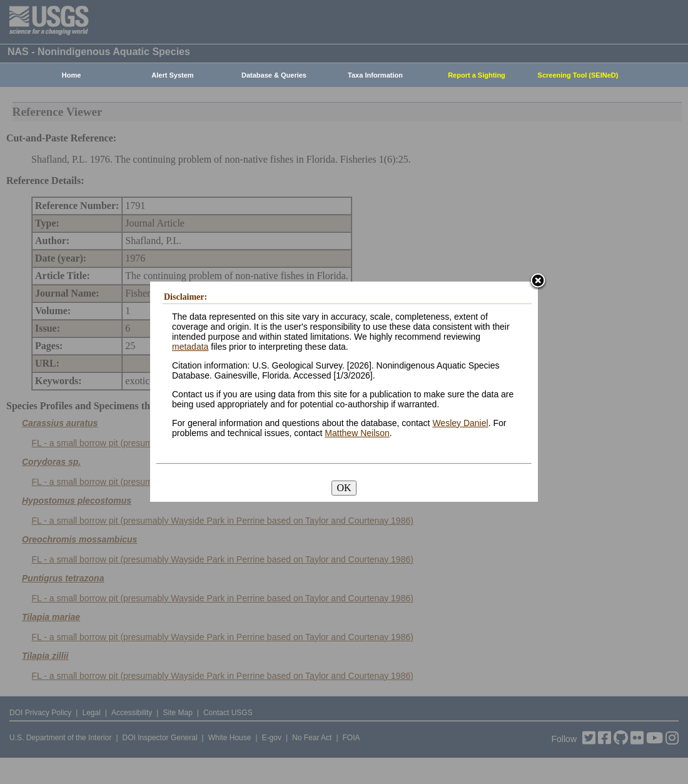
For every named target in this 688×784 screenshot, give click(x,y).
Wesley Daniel (460, 423)
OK (344, 488)
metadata (190, 347)
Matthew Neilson (357, 433)
